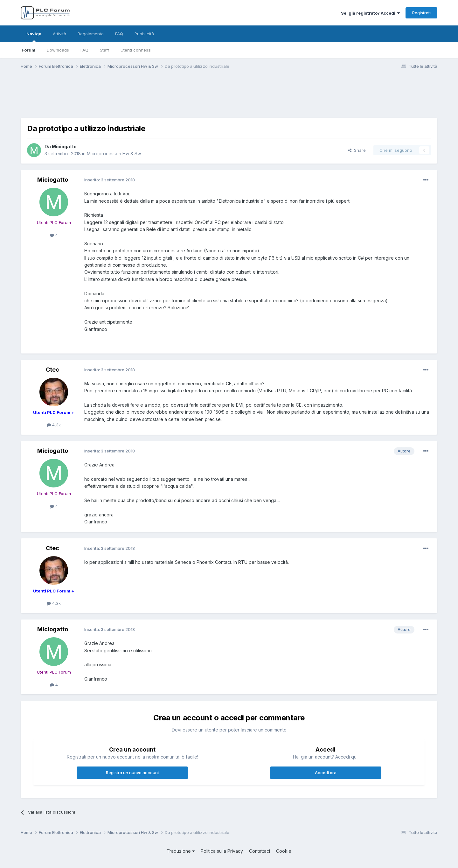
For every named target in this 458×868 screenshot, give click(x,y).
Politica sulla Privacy (222, 851)
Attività (59, 34)
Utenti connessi (136, 50)
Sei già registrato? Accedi (370, 13)
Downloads (58, 50)
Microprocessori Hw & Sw (114, 154)
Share (357, 150)
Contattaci (260, 851)
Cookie (284, 851)
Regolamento (91, 34)
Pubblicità (144, 34)
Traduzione (181, 851)
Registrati (421, 13)
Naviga (34, 37)
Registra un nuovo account (132, 773)
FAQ (84, 50)
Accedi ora (326, 773)
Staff (104, 50)
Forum (28, 50)
